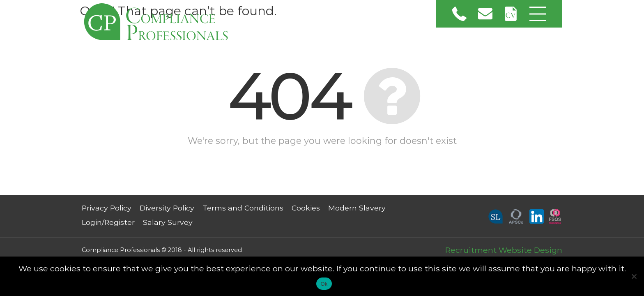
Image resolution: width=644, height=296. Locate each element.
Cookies (306, 208)
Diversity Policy (167, 208)
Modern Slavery (357, 208)
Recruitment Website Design (504, 250)
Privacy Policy (107, 208)
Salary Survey (168, 222)
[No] (634, 276)
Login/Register (108, 222)
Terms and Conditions (243, 208)
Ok (324, 284)
